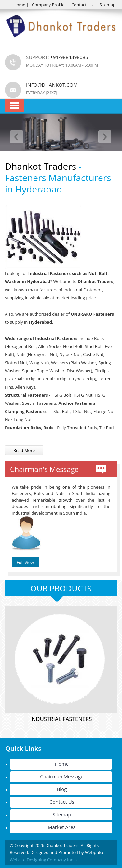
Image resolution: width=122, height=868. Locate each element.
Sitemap (107, 5)
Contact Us (82, 5)
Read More (24, 450)
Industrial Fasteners (61, 719)
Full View (25, 562)
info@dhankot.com (52, 85)
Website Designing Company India (43, 860)
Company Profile (48, 5)
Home (19, 5)
